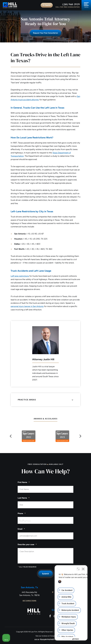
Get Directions (30, 601)
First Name (24, 482)
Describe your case (27, 545)
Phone (22, 514)
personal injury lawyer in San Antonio (27, 306)
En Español (47, 5)
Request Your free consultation (45, 33)
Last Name (24, 498)
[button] (11, 436)
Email (21, 529)
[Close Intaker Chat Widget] (83, 568)
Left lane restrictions (20, 276)
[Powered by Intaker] (71, 639)
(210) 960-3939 (71, 4)
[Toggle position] (78, 568)
